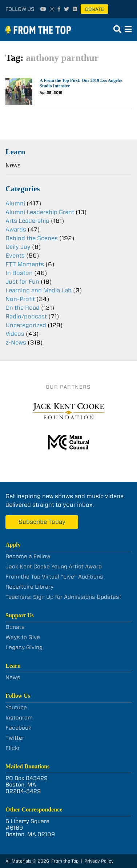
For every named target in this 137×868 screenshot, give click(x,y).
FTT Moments (25, 264)
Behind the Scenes (32, 238)
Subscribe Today (42, 522)
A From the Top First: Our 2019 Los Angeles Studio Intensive (81, 83)
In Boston (19, 273)
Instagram (19, 718)
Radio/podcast (26, 316)
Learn (15, 152)
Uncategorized (26, 325)
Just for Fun (22, 282)
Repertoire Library (29, 587)
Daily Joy (18, 247)
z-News (16, 343)
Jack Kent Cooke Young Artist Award (54, 567)
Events (15, 256)
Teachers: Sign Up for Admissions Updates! (63, 597)
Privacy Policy (99, 861)
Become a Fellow (28, 556)
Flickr (13, 748)
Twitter (15, 738)
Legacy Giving (24, 647)
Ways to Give (23, 637)
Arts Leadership (27, 221)
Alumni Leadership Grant (40, 212)
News (13, 165)
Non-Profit (20, 299)
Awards (16, 229)
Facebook (18, 728)
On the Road (23, 308)
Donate (94, 9)
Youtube (16, 708)
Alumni (15, 203)
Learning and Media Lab (39, 290)
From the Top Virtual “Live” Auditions (54, 577)
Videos (15, 334)
